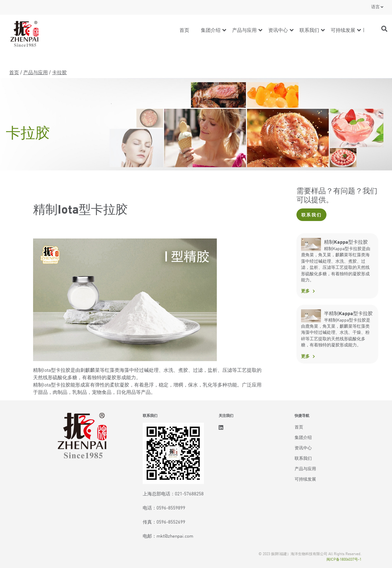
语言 (375, 6)
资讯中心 (278, 30)
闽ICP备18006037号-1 (344, 559)
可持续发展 (343, 30)
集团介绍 (211, 30)
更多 (305, 291)
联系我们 (309, 30)
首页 (184, 30)
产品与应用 (244, 30)
